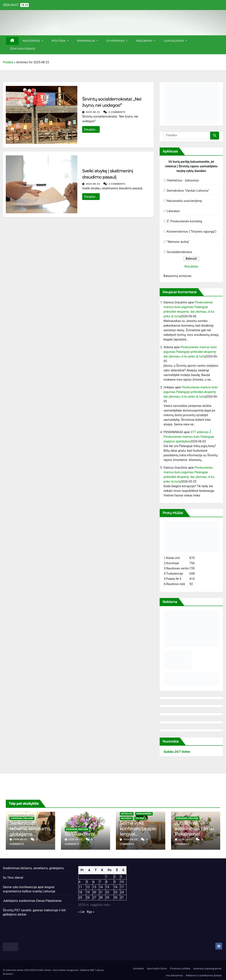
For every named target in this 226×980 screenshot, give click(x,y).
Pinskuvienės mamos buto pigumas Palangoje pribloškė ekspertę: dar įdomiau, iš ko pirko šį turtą (190, 352)
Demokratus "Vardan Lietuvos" (188, 191)
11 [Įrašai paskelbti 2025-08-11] (80, 887)
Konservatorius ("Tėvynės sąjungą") (192, 232)
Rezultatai (191, 266)
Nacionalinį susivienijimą (184, 201)
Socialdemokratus (180, 252)
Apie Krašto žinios (157, 969)
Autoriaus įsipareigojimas (207, 969)
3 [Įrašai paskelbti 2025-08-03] (121, 877)
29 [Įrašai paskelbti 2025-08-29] (107, 897)
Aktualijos (127, 814)
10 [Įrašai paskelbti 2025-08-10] (122, 882)
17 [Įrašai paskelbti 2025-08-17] (122, 887)
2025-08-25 (93, 112)
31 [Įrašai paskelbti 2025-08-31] (122, 897)
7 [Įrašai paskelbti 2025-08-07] (100, 882)
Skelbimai (146, 41)
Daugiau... (91, 129)
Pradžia (8, 62)
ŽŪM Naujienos (23, 49)
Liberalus (173, 211)
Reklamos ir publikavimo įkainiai (204, 975)
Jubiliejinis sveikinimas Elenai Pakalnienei (194, 829)
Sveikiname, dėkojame (22, 818)
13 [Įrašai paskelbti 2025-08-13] (94, 887)
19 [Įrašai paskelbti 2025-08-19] (88, 892)
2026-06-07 (21, 839)
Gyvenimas (117, 41)
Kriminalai (88, 41)
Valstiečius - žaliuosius (183, 180)
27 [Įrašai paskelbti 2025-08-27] (94, 897)
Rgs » (91, 912)
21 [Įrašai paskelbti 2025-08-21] (101, 892)
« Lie (81, 912)
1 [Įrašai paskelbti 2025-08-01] (107, 877)
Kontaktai (139, 969)
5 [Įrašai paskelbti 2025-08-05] (87, 882)
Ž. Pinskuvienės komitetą (184, 221)
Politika (60, 41)
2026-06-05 (131, 839)
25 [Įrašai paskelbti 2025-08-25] (80, 897)
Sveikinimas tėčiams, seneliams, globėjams (30, 829)
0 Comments (117, 112)
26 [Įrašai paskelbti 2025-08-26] (88, 897)
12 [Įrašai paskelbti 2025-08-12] (88, 887)
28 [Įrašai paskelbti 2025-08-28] (101, 897)
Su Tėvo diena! (80, 834)
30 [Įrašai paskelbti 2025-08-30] (116, 897)
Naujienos (33, 41)
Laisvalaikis (175, 41)
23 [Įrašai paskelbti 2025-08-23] (116, 892)
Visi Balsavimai (174, 975)
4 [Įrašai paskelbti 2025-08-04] (80, 882)
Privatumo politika (180, 969)
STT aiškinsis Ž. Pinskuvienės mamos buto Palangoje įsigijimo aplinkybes (189, 437)
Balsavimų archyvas (178, 276)
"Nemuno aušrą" (178, 242)
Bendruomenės (144, 814)
